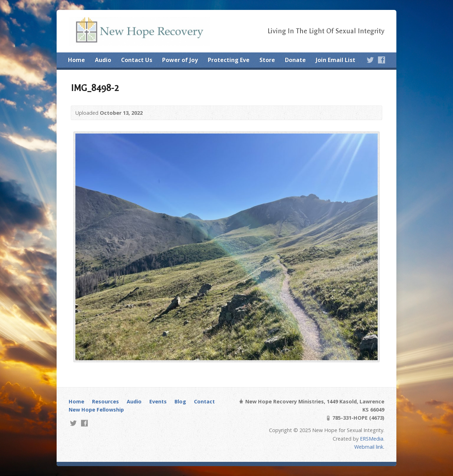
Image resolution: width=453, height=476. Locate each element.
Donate (295, 60)
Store (267, 60)
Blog (180, 401)
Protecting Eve (229, 60)
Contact (204, 401)
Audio (103, 60)
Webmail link (369, 447)
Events (158, 401)
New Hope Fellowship (96, 410)
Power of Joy (180, 60)
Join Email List (336, 60)
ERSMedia (372, 439)
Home (76, 60)
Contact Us (137, 60)
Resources (105, 401)
